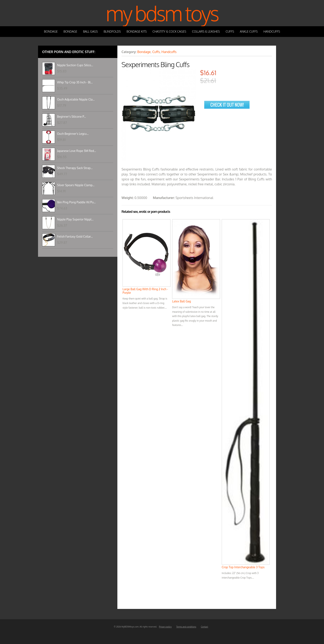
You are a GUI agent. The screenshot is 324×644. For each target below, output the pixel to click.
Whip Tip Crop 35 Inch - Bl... (75, 82)
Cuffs (230, 31)
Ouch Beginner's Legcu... (73, 134)
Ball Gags (90, 31)
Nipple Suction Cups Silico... (75, 65)
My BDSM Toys (162, 13)
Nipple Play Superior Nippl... (75, 219)
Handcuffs (272, 31)
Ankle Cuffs (249, 31)
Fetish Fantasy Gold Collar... (75, 236)
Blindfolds (112, 31)
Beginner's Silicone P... (71, 117)
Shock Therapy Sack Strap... (75, 168)
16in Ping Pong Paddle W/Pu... (76, 202)
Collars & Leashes (206, 31)
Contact (204, 627)
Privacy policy (165, 627)
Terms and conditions (186, 627)
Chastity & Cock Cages (169, 31)
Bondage (51, 31)
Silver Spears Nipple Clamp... (76, 185)
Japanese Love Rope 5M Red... (77, 151)
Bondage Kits (137, 31)
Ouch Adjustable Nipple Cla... (76, 99)
